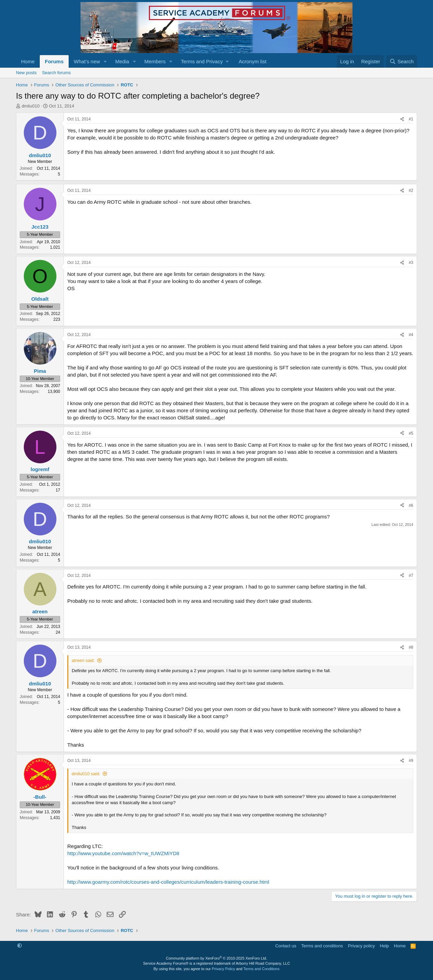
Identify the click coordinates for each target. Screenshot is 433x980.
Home (28, 61)
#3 (411, 263)
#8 (411, 647)
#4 (411, 335)
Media (122, 61)
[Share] (402, 119)
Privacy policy (361, 946)
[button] (105, 61)
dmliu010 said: (86, 774)
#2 (411, 190)
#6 (411, 505)
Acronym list (253, 61)
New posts (26, 73)
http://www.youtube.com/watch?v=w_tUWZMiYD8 (123, 853)
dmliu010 (31, 106)
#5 (411, 433)
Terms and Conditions (261, 969)
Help (385, 946)
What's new (87, 61)
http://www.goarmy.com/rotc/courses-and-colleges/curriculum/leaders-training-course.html (168, 882)
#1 (411, 119)
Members (155, 61)
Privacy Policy (223, 969)
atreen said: (83, 660)
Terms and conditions (322, 946)
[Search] (402, 61)
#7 (411, 576)
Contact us (286, 946)
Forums (54, 61)
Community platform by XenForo (216, 958)
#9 (411, 761)
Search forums (57, 73)
